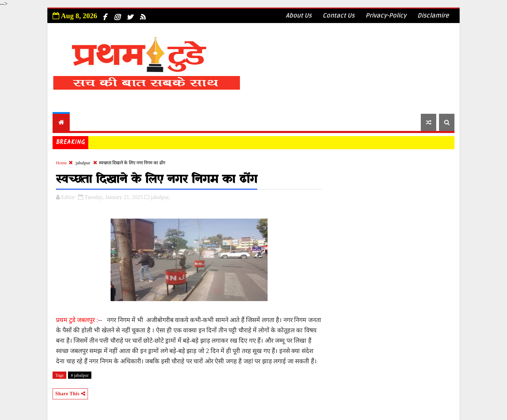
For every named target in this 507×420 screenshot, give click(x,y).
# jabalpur (80, 375)
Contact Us (339, 15)
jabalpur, (160, 197)
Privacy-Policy (386, 15)
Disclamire (433, 15)
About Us (299, 15)
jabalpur (83, 163)
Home (61, 163)
